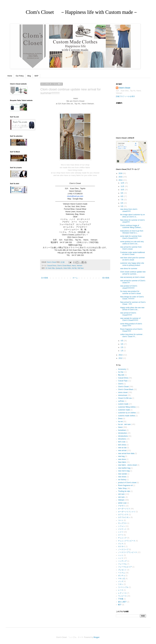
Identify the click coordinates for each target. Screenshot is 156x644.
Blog (29, 76)
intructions (122, 439)
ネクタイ (122, 546)
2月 (122, 347)
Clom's (121, 384)
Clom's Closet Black (64, 266)
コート (121, 520)
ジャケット (122, 529)
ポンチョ (122, 576)
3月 (122, 344)
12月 (123, 183)
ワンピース (122, 596)
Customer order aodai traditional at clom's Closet (132, 253)
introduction (123, 433)
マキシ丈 (122, 579)
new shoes (122, 477)
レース (121, 590)
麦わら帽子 (122, 602)
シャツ (121, 532)
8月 (122, 196)
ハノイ (121, 558)
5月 (122, 206)
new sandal (122, 474)
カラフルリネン (124, 517)
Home (10, 76)
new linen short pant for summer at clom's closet (132, 259)
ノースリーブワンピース (128, 552)
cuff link (121, 401)
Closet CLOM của (125, 398)
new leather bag (124, 468)
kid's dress (122, 445)
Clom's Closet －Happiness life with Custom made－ (72, 12)
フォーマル (122, 564)
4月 (122, 341)
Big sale (121, 375)
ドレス (121, 544)
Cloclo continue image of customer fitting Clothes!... (131, 226)
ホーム (75, 278)
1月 (122, 351)
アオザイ (122, 506)
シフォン (122, 526)
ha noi (120, 422)
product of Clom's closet (127, 483)
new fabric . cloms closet (127, 465)
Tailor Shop (122, 488)
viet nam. (122, 497)
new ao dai (122, 448)
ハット (121, 555)
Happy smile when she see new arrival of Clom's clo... (132, 309)
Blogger (97, 637)
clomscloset (123, 395)
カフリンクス (123, 515)
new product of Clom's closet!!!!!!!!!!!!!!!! (129, 287)
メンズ (121, 581)
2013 (121, 355)
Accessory (122, 369)
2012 (121, 358)
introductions (123, 436)
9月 (122, 193)
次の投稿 (45, 278)
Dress (120, 419)
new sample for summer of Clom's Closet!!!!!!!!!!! (130, 319)
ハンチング (122, 561)
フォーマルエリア (125, 567)
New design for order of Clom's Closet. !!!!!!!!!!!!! (132, 298)
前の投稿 (106, 278)
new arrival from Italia (126, 453)
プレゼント (122, 570)
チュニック (122, 538)
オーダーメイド (124, 509)
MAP (36, 76)
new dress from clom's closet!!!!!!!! (129, 210)
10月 (123, 190)
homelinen (122, 430)
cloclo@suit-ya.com (75, 196)
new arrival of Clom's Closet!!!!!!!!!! (128, 314)
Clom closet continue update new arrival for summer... (133, 273)
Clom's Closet (125, 88)
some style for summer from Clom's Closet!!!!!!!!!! (131, 237)
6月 (122, 203)
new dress (122, 459)
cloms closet (123, 392)
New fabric (122, 462)
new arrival (122, 450)
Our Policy (20, 76)
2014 (121, 180)
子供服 (121, 599)
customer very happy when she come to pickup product (132, 264)
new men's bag (124, 471)
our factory (122, 480)
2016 (121, 173)
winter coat (122, 503)
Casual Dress (52, 266)
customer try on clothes (127, 413)
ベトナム (122, 573)
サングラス (122, 523)
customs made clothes (127, 416)
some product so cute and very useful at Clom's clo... (132, 243)
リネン (121, 584)
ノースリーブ (123, 549)
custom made (123, 404)
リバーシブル (123, 587)
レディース (122, 593)
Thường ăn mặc (124, 491)
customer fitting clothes (127, 407)
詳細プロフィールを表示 (125, 96)
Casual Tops (123, 381)
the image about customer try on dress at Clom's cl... (133, 216)
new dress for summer (129, 269)
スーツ (121, 535)
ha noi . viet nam (124, 424)
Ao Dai (121, 372)
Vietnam (80, 266)
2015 (121, 177)
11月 (123, 186)
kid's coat (122, 442)
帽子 (120, 605)
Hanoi (74, 266)
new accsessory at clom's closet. (133, 277)
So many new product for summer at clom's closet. (131, 292)
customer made (124, 410)
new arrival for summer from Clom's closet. (131, 248)
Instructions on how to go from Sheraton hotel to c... (132, 232)
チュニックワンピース (127, 541)
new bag (121, 456)
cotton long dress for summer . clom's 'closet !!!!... (132, 335)
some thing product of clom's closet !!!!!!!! (131, 325)
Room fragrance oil (125, 485)
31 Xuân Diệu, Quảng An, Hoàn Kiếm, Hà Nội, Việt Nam (65, 268)
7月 (122, 200)
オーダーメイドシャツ (127, 512)
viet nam (121, 494)
